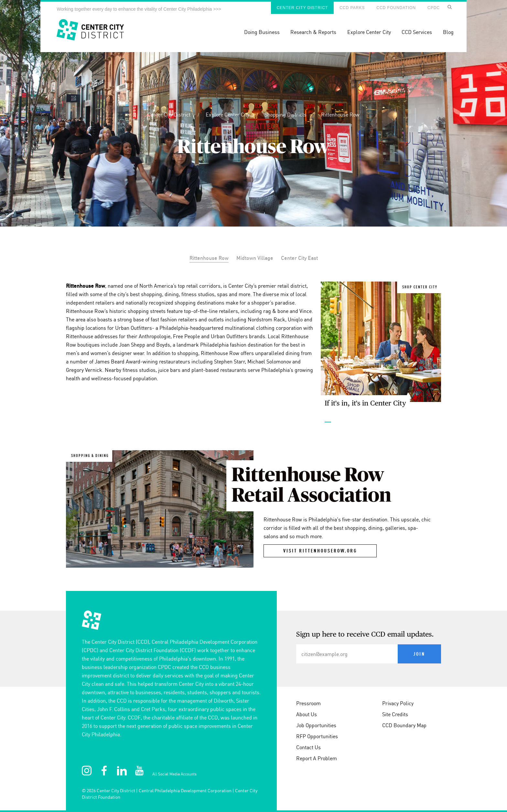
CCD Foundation (396, 8)
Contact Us (308, 747)
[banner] (253, 26)
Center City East (299, 258)
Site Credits (395, 714)
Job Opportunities (316, 725)
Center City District (302, 8)
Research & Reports (313, 32)
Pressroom (308, 703)
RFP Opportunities (317, 736)
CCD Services (417, 32)
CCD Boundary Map (404, 725)
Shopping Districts (286, 115)
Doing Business (262, 32)
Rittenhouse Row (340, 115)
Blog (448, 32)
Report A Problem (317, 758)
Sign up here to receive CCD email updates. (365, 635)
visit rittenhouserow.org (320, 551)
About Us (307, 714)
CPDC (434, 8)
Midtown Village (255, 258)
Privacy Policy (398, 703)
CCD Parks (352, 8)
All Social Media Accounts (174, 774)
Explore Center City (369, 32)
